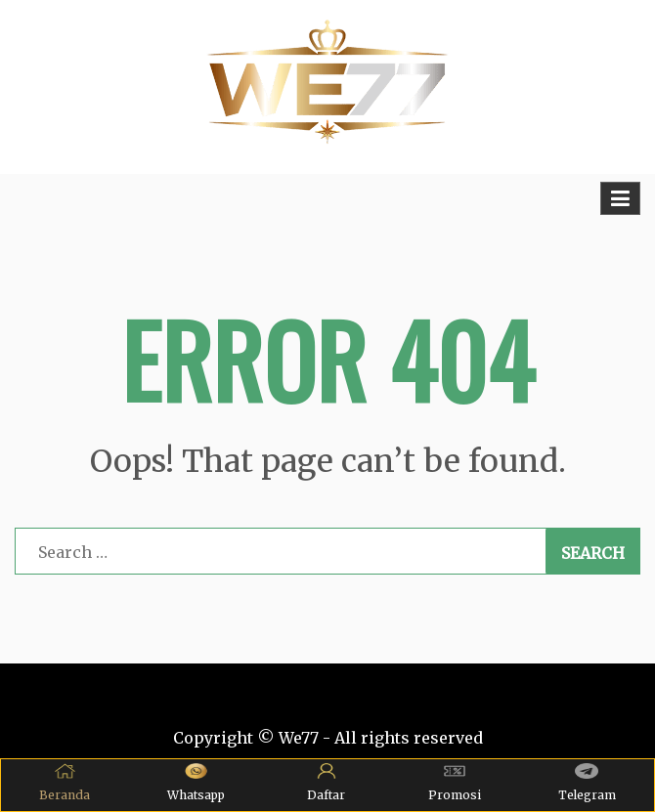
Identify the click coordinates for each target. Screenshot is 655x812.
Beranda (65, 783)
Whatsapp (196, 783)
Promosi (455, 783)
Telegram (587, 783)
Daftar (326, 783)
